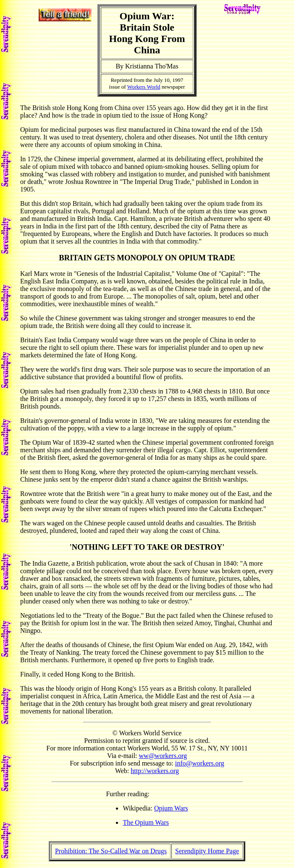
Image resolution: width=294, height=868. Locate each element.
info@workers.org (200, 763)
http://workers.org (155, 771)
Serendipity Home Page (207, 851)
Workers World (144, 87)
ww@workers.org (163, 756)
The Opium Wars (146, 822)
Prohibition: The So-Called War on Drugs (111, 851)
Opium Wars (171, 808)
